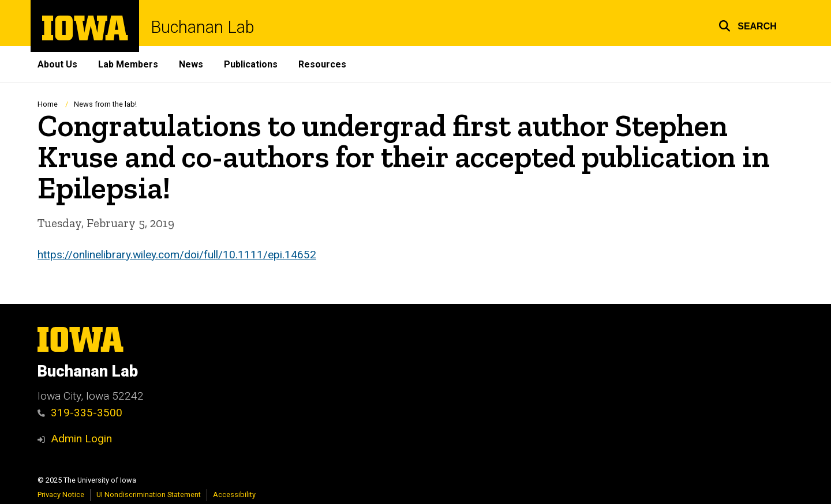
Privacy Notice (61, 494)
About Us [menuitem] (57, 64)
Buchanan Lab (203, 27)
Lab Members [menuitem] (128, 64)
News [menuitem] (191, 64)
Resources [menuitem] (322, 64)
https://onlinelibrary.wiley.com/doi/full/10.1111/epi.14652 (177, 254)
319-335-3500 (80, 413)
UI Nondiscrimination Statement (149, 494)
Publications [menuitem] (251, 64)
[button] (748, 25)
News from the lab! (105, 104)
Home (48, 104)
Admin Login (81, 439)
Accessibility (234, 494)
